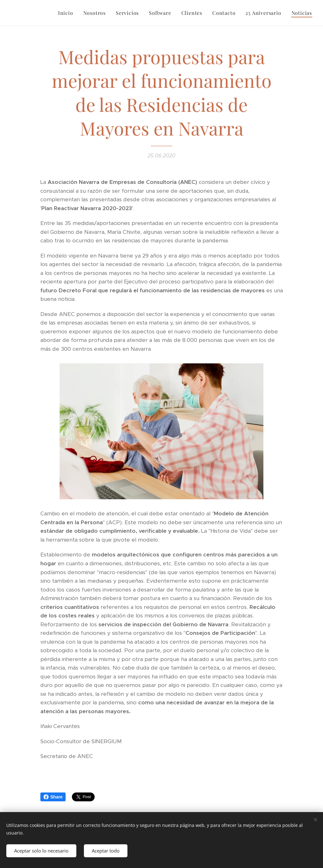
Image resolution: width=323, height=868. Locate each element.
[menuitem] (67, 13)
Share (53, 797)
